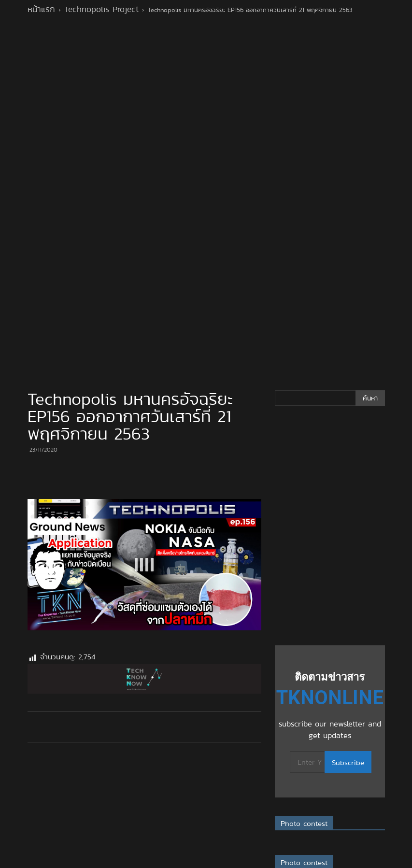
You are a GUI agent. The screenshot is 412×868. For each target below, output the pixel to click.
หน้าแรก (41, 9)
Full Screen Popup (157, 862)
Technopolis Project (101, 9)
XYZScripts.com (261, 862)
